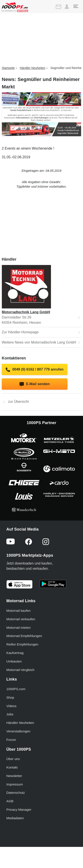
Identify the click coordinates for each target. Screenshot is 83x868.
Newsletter (14, 776)
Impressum (15, 784)
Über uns (13, 759)
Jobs (10, 714)
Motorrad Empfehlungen (24, 636)
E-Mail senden (34, 384)
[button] (67, 7)
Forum (11, 740)
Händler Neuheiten (33, 68)
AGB (10, 801)
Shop (10, 697)
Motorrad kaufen (19, 611)
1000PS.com (16, 689)
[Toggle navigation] (76, 6)
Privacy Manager (19, 810)
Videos (11, 706)
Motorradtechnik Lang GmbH (26, 312)
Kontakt (12, 767)
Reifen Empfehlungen (22, 644)
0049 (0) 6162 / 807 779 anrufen (35, 370)
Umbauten (14, 661)
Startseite (8, 68)
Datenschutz (16, 793)
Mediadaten (15, 818)
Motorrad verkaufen (21, 619)
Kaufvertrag (15, 653)
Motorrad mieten (19, 628)
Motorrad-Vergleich (20, 670)
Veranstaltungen (18, 731)
